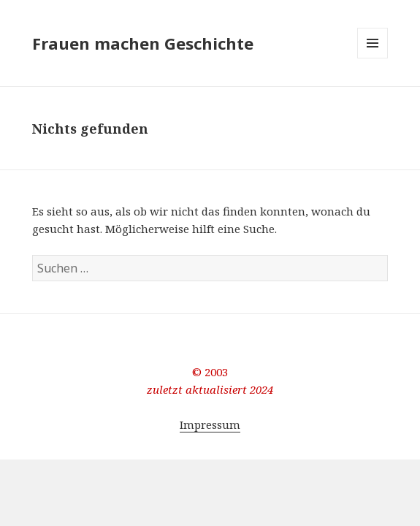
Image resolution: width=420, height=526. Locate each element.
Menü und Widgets (373, 58)
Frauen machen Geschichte (143, 43)
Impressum (210, 424)
